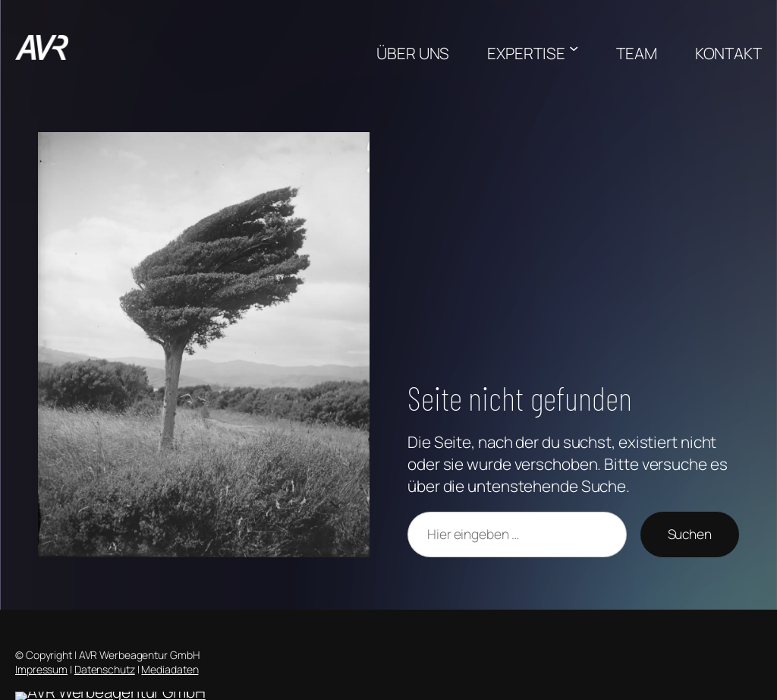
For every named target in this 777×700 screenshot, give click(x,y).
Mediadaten (170, 669)
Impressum (41, 669)
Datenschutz (105, 669)
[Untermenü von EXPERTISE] (574, 47)
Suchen (690, 534)
